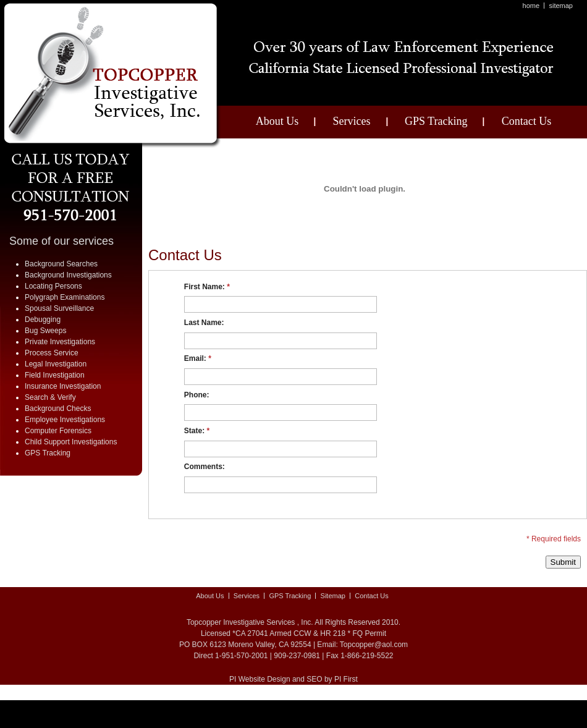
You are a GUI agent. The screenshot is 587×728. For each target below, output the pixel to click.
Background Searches (61, 264)
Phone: (197, 395)
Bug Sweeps (45, 331)
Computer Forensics (58, 431)
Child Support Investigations (71, 442)
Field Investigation (55, 375)
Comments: (205, 467)
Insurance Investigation (63, 386)
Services (352, 121)
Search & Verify (50, 397)
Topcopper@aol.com (374, 645)
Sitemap (561, 6)
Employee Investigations (65, 420)
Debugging (43, 320)
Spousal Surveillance (59, 308)
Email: (198, 358)
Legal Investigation (56, 364)
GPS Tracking (436, 121)
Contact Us (527, 121)
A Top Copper (112, 76)
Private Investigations (60, 342)
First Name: (207, 287)
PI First (346, 679)
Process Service (52, 353)
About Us (277, 121)
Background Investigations (68, 275)
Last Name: (204, 323)
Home (531, 6)
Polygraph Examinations (65, 297)
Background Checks (58, 408)
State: (197, 431)
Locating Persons (53, 286)
